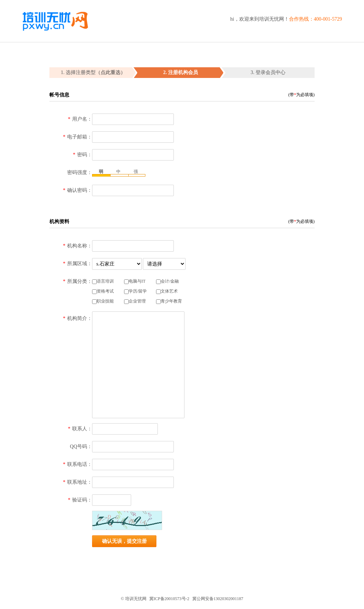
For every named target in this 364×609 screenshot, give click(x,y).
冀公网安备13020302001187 (218, 599)
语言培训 (103, 281)
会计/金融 (167, 281)
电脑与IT (135, 281)
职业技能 (103, 301)
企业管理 (135, 301)
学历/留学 (135, 291)
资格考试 (103, 291)
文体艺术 (167, 291)
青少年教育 (169, 301)
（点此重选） (111, 72)
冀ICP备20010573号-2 (169, 599)
